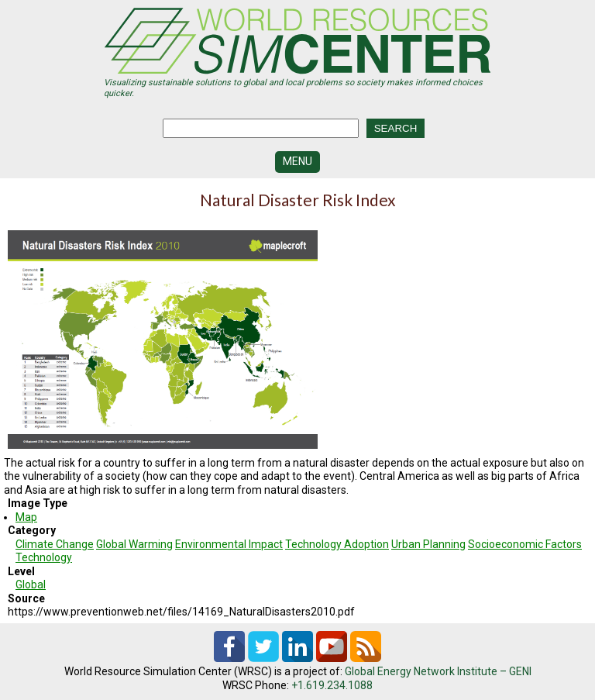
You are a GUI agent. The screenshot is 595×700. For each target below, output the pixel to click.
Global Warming (134, 544)
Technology (44, 557)
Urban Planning (428, 544)
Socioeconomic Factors (525, 544)
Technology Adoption (337, 544)
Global (31, 584)
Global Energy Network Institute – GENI (438, 671)
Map (26, 517)
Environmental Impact (229, 544)
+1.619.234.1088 (332, 685)
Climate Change (55, 544)
